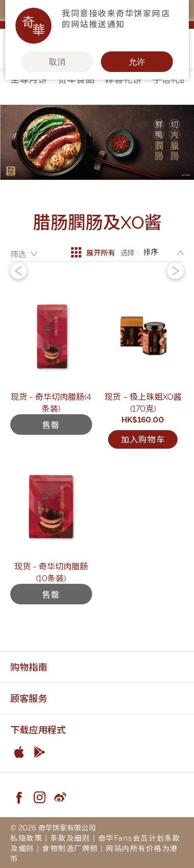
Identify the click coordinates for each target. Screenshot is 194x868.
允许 (137, 62)
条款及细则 (70, 837)
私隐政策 (26, 837)
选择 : (129, 252)
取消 (57, 62)
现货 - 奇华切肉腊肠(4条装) (51, 402)
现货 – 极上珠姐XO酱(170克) (143, 402)
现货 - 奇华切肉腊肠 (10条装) (51, 572)
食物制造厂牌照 (70, 848)
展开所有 (93, 252)
